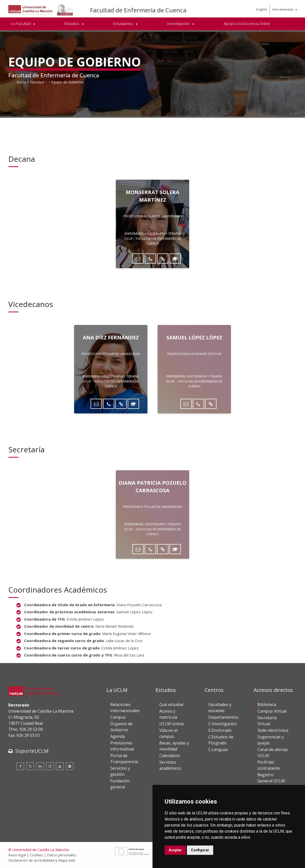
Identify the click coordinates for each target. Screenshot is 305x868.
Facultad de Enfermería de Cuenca (138, 10)
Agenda (117, 736)
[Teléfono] (150, 259)
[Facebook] (20, 766)
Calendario (170, 756)
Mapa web (67, 860)
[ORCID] (175, 259)
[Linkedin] (40, 766)
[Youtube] (60, 766)
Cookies (36, 855)
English (262, 9)
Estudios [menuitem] (72, 24)
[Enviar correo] (138, 259)
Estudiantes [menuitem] (124, 24)
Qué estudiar (172, 705)
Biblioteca (267, 705)
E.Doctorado (220, 730)
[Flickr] (70, 766)
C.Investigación (223, 724)
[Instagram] (50, 766)
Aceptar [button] (175, 850)
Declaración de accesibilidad (31, 860)
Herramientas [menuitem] (283, 9)
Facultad (37, 82)
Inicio (21, 82)
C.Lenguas (218, 749)
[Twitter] (30, 766)
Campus (118, 717)
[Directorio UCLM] (163, 259)
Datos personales (62, 855)
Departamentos (223, 717)
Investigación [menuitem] (179, 24)
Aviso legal (17, 855)
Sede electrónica (273, 730)
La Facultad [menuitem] (21, 24)
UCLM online (172, 724)
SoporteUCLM (32, 751)
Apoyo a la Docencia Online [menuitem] (247, 24)
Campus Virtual (272, 711)
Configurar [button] (200, 850)
